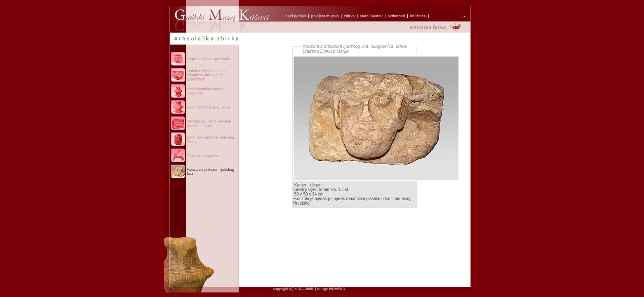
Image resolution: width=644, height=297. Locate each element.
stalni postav (371, 16)
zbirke (349, 16)
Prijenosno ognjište (203, 156)
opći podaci (296, 16)
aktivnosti (396, 16)
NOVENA (337, 289)
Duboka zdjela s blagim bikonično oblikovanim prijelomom (206, 75)
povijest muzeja (325, 16)
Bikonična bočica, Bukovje (209, 107)
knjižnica (418, 16)
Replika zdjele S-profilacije (209, 59)
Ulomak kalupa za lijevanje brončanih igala (209, 123)
